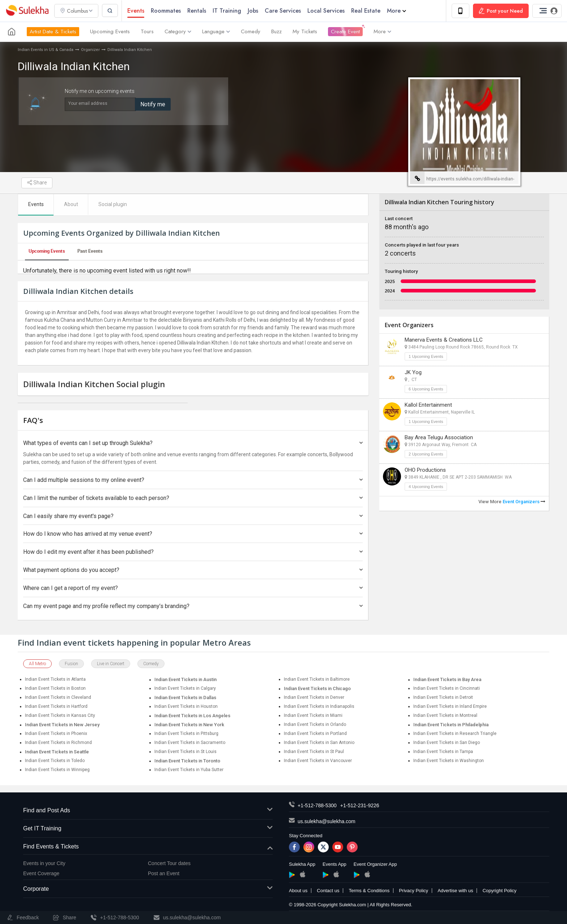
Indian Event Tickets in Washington (449, 761)
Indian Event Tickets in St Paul (314, 752)
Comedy (251, 32)
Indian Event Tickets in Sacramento (190, 743)
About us (298, 891)
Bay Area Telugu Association (439, 437)
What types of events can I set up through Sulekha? (193, 443)
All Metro (37, 664)
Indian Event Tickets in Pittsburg (186, 734)
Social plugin (113, 205)
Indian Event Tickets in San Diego (447, 743)
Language (216, 32)
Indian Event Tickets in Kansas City (60, 716)
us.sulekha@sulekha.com (327, 822)
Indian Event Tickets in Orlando (315, 725)
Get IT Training (148, 829)
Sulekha (27, 11)
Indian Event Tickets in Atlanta (55, 680)
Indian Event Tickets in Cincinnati (447, 689)
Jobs (254, 11)
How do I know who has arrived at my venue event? (193, 534)
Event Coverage (41, 874)
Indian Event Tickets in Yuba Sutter (189, 770)
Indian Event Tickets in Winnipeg (57, 770)
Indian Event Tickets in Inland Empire (450, 707)
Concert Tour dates (169, 864)
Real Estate (366, 11)
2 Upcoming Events (426, 454)
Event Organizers (524, 502)
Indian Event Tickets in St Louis (186, 752)
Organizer (90, 50)
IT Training (228, 11)
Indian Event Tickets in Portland (315, 734)
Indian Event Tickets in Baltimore (317, 680)
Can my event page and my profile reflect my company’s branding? (193, 606)
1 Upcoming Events (426, 356)
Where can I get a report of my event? (193, 588)
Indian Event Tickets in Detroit (443, 698)
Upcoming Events (110, 32)
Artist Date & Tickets (53, 32)
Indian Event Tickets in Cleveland (58, 698)
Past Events (90, 251)
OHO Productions (425, 470)
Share (37, 183)
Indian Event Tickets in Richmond (58, 743)
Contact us (328, 891)
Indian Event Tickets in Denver (314, 698)
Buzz (276, 32)
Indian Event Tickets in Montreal (445, 716)
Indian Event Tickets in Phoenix (56, 734)
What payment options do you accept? (193, 570)
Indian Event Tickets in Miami (313, 716)
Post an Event (164, 874)
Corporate (148, 889)
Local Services (327, 11)
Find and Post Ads (148, 811)
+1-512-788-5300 (317, 806)
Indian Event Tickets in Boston (55, 689)
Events (137, 11)
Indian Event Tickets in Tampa (443, 752)
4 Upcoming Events (426, 487)
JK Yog (413, 372)
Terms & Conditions (369, 891)
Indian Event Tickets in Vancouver (318, 761)
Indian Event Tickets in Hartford (56, 707)
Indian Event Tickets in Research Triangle (455, 734)
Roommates (167, 11)
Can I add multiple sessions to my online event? (193, 480)
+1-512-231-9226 (360, 806)
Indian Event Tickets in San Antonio (319, 743)
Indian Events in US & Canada (46, 50)
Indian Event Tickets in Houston (186, 707)
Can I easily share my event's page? (193, 516)
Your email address (88, 103)
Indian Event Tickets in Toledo (55, 761)
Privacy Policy (413, 891)
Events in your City (44, 864)
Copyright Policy (499, 891)
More (397, 11)
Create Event (345, 32)
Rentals (197, 11)
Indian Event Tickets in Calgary (185, 689)
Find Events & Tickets (148, 847)
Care (283, 11)
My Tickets (305, 32)
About (71, 205)
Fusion (71, 664)
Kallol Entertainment (428, 405)
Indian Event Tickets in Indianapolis (319, 707)
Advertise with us (455, 891)
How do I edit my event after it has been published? (193, 552)
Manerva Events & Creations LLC (444, 340)
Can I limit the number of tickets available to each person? (193, 498)
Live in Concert (111, 664)
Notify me (153, 104)
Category (178, 32)
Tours (147, 32)
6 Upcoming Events (426, 389)
